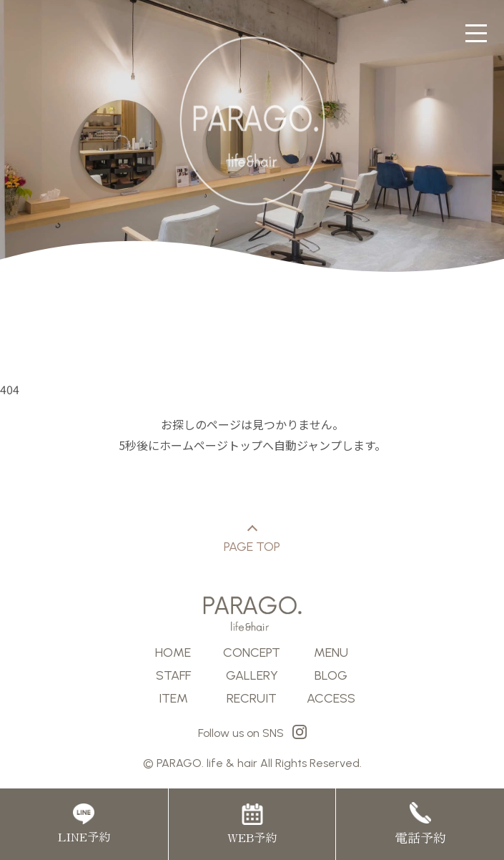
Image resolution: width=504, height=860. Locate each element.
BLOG (331, 675)
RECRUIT (252, 698)
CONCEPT (252, 653)
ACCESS (331, 698)
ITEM (173, 698)
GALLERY (252, 675)
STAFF (173, 675)
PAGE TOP (252, 541)
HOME (173, 653)
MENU (331, 653)
